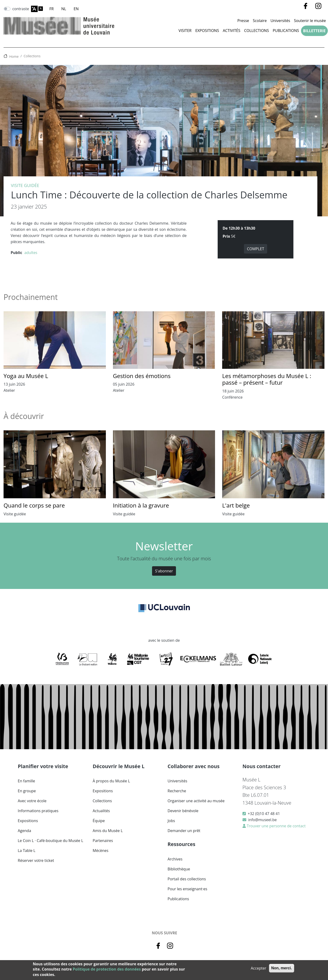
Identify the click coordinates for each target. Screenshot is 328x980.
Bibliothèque (179, 869)
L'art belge (236, 505)
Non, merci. (281, 968)
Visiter (185, 31)
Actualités (101, 811)
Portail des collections (187, 879)
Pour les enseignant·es (188, 889)
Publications (286, 31)
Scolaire (260, 21)
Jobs (171, 821)
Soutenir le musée (310, 21)
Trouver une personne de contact (276, 826)
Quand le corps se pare (34, 505)
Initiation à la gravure (141, 505)
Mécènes (100, 851)
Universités (280, 21)
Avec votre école (32, 801)
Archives (175, 859)
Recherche (177, 791)
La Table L (27, 851)
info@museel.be (262, 820)
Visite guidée (25, 185)
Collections (257, 31)
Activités (232, 31)
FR (52, 9)
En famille (26, 781)
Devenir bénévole (183, 811)
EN (76, 9)
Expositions (207, 31)
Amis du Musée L (108, 831)
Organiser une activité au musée (196, 801)
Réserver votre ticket (36, 860)
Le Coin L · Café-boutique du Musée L (50, 841)
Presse (243, 21)
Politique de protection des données (107, 969)
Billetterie (314, 31)
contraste (21, 9)
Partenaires (103, 841)
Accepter (258, 968)
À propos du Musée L (111, 781)
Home (14, 56)
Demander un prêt (184, 831)
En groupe (27, 791)
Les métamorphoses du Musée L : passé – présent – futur (267, 379)
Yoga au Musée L (26, 376)
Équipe (99, 821)
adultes (31, 253)
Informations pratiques (38, 811)
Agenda (24, 831)
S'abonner (164, 571)
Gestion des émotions (142, 376)
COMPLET (256, 249)
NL (64, 9)
